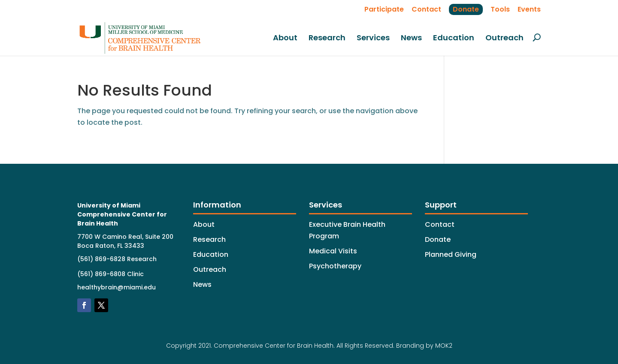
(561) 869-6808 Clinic (111, 274)
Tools (500, 9)
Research (327, 38)
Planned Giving (451, 254)
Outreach (504, 38)
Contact (426, 9)
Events (529, 9)
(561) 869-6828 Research (117, 259)
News (411, 38)
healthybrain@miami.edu (117, 287)
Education (454, 38)
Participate (384, 9)
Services (373, 38)
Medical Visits (333, 251)
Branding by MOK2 (424, 346)
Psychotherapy (335, 266)
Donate (466, 9)
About (285, 38)
